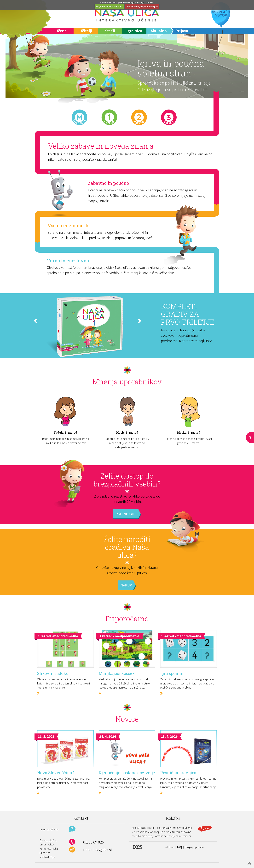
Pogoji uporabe (195, 847)
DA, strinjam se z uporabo (109, 7)
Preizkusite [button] (126, 514)
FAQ (179, 847)
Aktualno (159, 31)
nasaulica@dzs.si (98, 850)
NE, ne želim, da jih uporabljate (142, 7)
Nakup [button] (126, 585)
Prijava (182, 31)
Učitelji (86, 31)
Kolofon (169, 847)
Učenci (61, 31)
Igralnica (134, 31)
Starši (110, 31)
